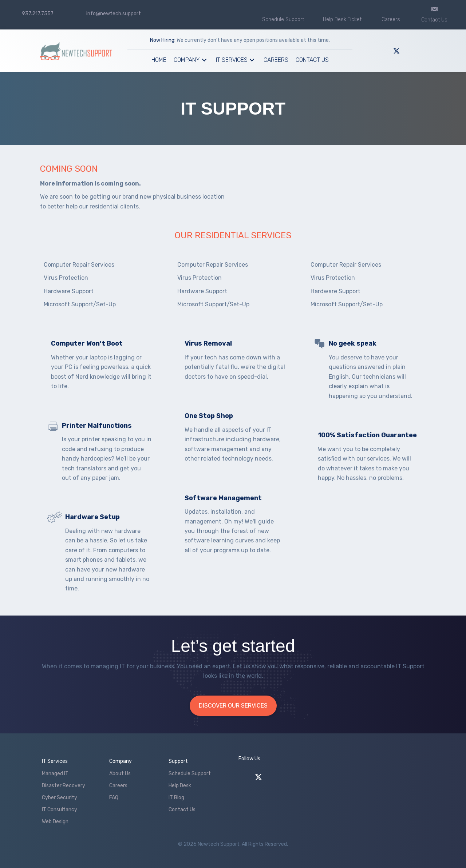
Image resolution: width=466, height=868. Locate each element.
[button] (204, 60)
